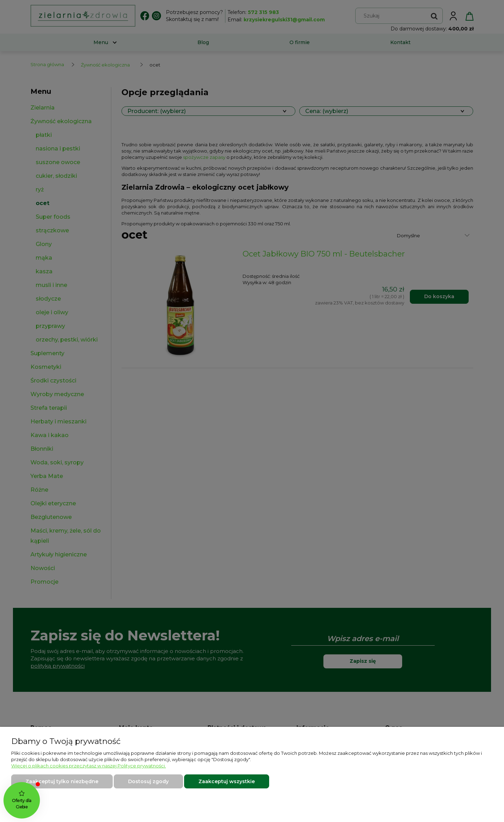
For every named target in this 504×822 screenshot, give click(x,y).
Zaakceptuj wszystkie (227, 781)
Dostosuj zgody (148, 781)
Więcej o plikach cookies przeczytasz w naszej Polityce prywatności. (89, 766)
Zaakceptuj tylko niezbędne (62, 781)
